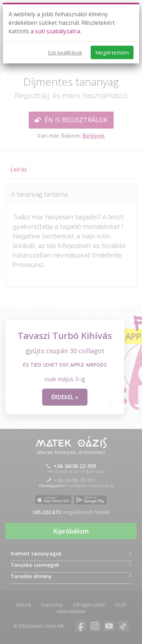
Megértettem (112, 52)
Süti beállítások (65, 53)
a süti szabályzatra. (56, 31)
